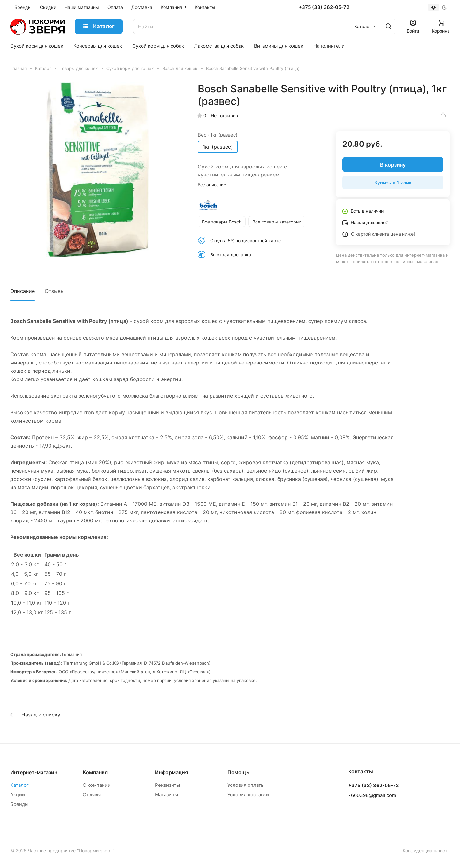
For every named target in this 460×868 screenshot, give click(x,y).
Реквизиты (167, 785)
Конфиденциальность (426, 851)
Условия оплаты (246, 785)
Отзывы (55, 291)
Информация (171, 772)
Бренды (19, 804)
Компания (95, 772)
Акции (18, 795)
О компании (97, 785)
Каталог (19, 785)
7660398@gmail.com (372, 795)
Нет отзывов (224, 116)
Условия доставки (248, 795)
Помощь (238, 772)
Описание (23, 291)
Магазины (166, 795)
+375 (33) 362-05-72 (324, 7)
